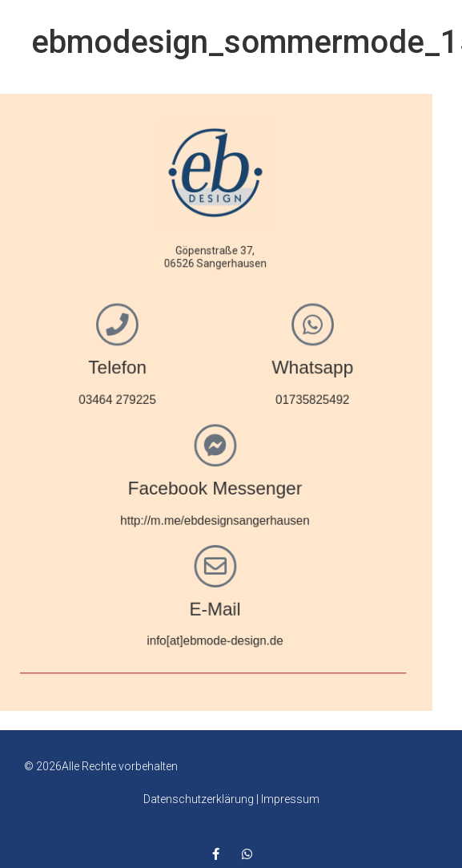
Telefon (64, 368)
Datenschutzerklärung (199, 799)
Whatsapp (253, 368)
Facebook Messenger (159, 485)
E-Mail (159, 602)
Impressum (290, 799)
